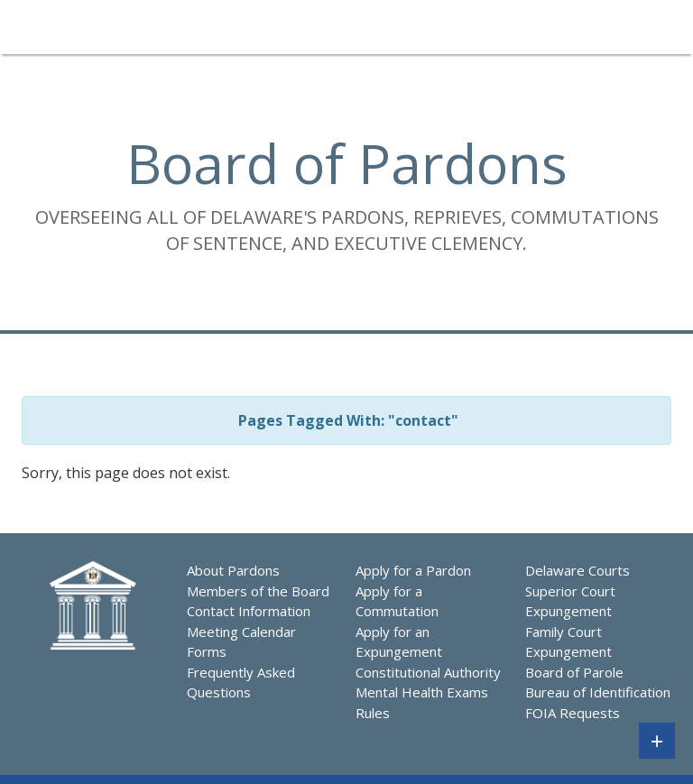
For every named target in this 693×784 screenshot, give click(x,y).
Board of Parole (574, 672)
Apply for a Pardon (413, 570)
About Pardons (233, 570)
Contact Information (249, 611)
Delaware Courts (577, 570)
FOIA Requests (573, 713)
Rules (373, 713)
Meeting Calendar (241, 632)
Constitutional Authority (428, 672)
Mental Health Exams (422, 692)
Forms (207, 651)
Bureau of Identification (598, 692)
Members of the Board (258, 591)
